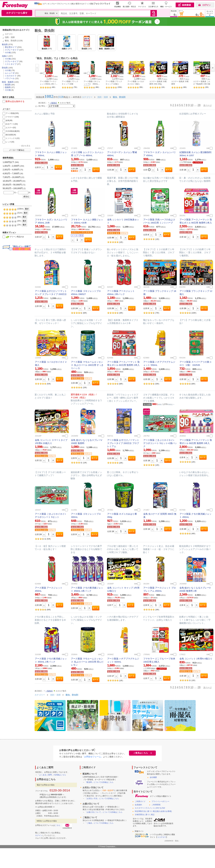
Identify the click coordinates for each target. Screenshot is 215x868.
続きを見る (26, 146)
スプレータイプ (12, 50)
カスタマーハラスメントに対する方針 (150, 808)
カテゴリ (9, 34)
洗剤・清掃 (10, 37)
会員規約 (138, 805)
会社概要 (153, 777)
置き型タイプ (11, 47)
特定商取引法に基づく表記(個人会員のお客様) (153, 811)
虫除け (5, 56)
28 (199, 105)
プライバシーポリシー (160, 801)
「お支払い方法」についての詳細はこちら (102, 798)
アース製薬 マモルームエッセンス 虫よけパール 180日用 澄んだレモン (87, 662)
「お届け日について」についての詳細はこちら (104, 812)
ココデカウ (162, 837)
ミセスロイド (11, 76)
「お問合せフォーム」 (93, 757)
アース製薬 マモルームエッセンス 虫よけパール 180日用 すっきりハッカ (87, 365)
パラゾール (10, 78)
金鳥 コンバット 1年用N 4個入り (196, 659)
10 (192, 105)
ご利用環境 (156, 805)
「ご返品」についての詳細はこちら (99, 823)
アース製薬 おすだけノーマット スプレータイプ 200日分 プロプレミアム (123, 443)
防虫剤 (5, 68)
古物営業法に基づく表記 (145, 815)
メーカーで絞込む (17, 150)
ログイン (39, 835)
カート (58, 167)
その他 (8, 52)
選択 (27, 209)
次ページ (208, 105)
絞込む (26, 197)
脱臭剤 (8, 87)
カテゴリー (40, 695)
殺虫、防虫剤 (11, 41)
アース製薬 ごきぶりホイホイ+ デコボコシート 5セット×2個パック (160, 443)
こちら (58, 825)
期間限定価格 (114, 233)
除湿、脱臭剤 (8, 82)
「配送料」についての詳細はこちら (99, 782)
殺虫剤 (5, 44)
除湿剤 (8, 85)
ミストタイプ (11, 64)
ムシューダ (10, 73)
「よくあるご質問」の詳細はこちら (52, 775)
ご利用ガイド (140, 801)
